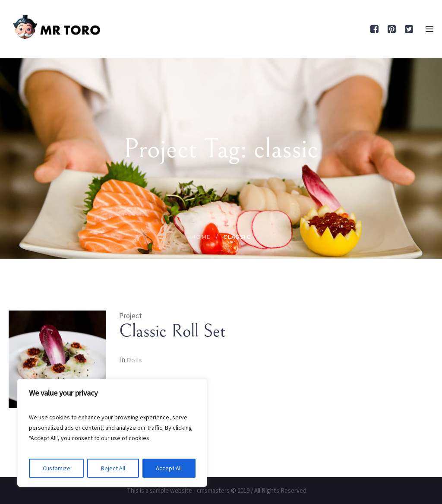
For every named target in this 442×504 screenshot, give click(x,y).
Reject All (113, 468)
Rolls (134, 360)
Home (201, 237)
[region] (112, 433)
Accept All (169, 468)
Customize (57, 468)
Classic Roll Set (172, 331)
